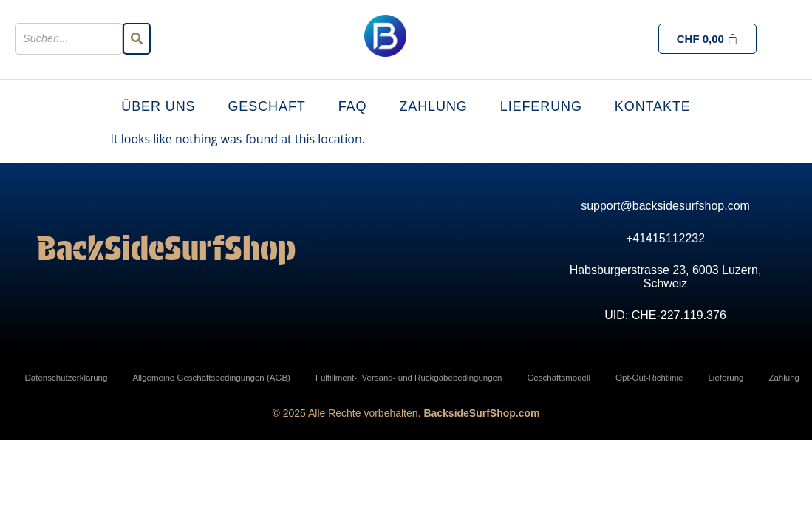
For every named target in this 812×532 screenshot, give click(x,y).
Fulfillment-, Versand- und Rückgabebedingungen (409, 378)
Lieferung (541, 106)
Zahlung (433, 106)
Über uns (158, 106)
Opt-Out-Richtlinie (649, 378)
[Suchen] (69, 39)
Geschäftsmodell (559, 378)
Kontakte (653, 106)
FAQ (353, 106)
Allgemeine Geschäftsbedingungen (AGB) (211, 378)
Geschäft (266, 106)
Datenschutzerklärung (66, 378)
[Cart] (708, 39)
